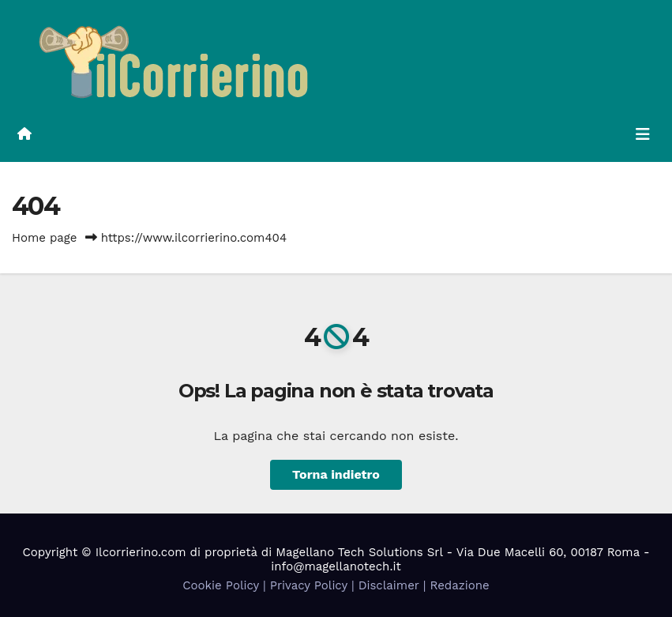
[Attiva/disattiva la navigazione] (643, 134)
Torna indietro (336, 474)
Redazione (459, 585)
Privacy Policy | (314, 585)
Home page (45, 238)
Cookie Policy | (226, 585)
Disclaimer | (394, 585)
